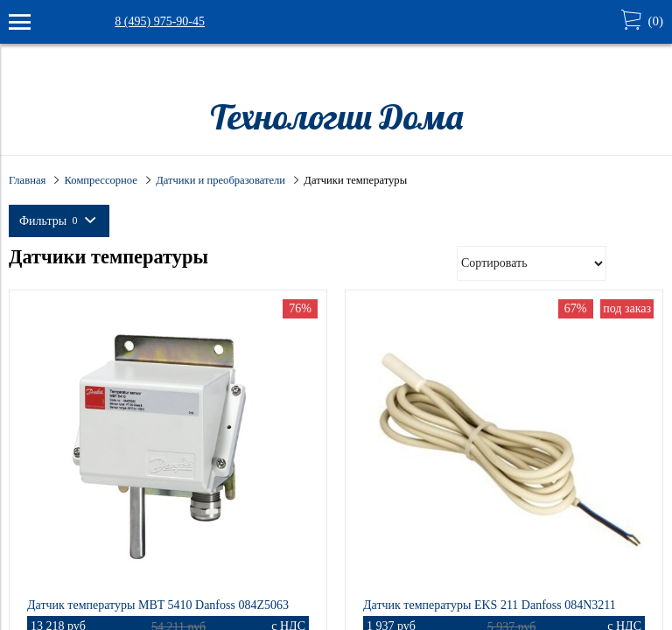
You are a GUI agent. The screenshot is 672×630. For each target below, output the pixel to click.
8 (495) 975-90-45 (160, 21)
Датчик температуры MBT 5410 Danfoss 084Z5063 (158, 605)
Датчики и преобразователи (220, 180)
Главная (27, 180)
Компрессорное (101, 180)
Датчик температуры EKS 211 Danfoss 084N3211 (490, 605)
